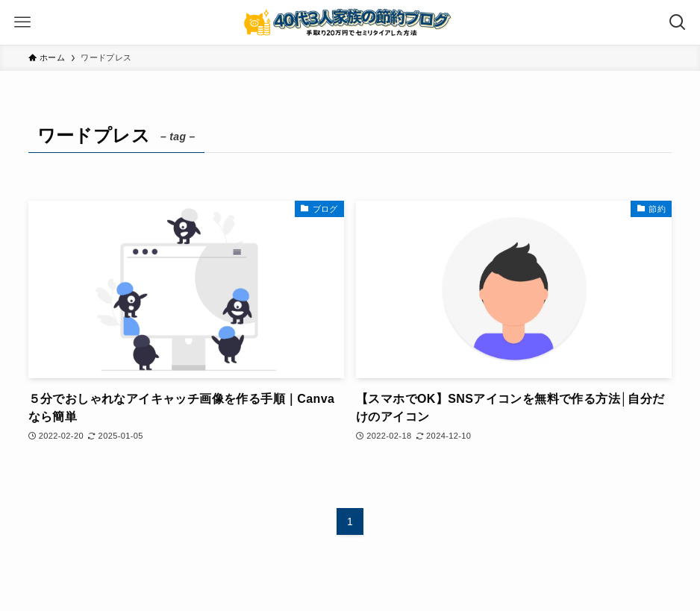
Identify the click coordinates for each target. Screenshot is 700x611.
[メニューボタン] (22, 22)
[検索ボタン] (678, 22)
